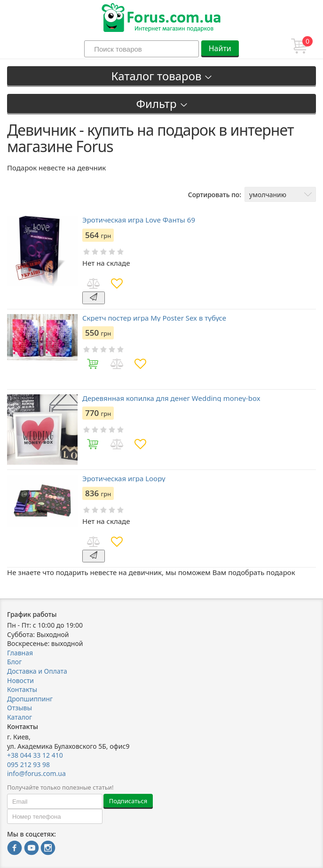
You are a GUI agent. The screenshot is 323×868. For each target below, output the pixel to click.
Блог (14, 662)
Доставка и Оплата (37, 671)
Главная (20, 653)
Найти (220, 48)
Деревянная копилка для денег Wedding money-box (171, 398)
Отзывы (20, 708)
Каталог (20, 717)
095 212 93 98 (28, 764)
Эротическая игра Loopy (124, 479)
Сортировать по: (215, 195)
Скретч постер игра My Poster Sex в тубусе (154, 318)
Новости (20, 680)
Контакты (22, 689)
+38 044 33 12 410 (35, 755)
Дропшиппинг (30, 699)
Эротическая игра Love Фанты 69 (139, 220)
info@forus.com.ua (36, 773)
